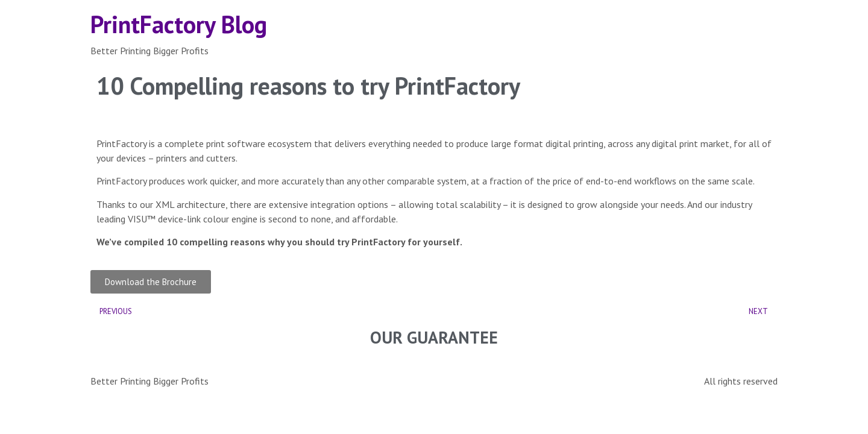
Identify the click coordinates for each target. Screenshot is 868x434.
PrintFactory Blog (179, 24)
